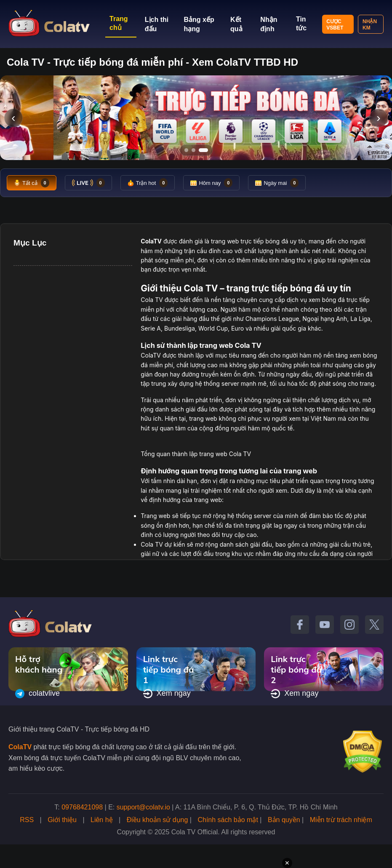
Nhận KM (370, 25)
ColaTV (20, 747)
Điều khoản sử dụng (157, 820)
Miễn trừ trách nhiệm (341, 820)
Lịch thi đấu (157, 24)
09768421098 (82, 807)
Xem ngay (167, 694)
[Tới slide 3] (206, 150)
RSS (27, 820)
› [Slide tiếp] (378, 118)
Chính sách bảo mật (228, 820)
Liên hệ (102, 820)
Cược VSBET (335, 25)
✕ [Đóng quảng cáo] (287, 863)
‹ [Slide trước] (13, 118)
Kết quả (236, 24)
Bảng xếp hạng (199, 24)
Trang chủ (119, 23)
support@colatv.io (143, 807)
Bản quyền (284, 820)
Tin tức (301, 24)
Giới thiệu (62, 820)
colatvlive (37, 694)
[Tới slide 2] (196, 150)
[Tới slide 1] (186, 150)
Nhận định (269, 24)
